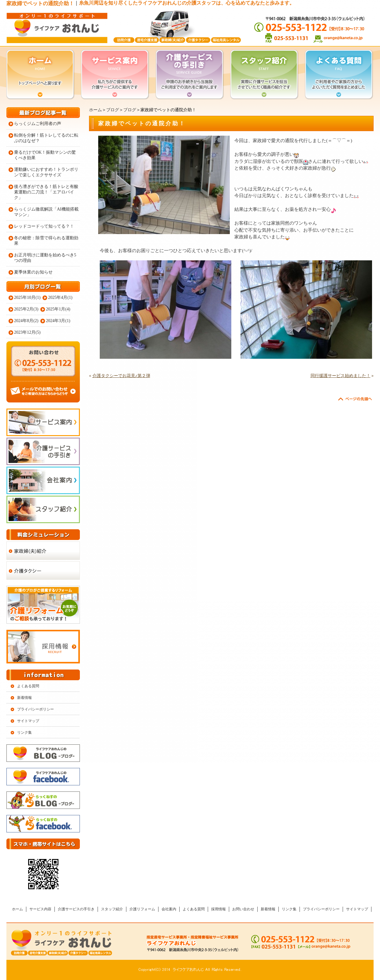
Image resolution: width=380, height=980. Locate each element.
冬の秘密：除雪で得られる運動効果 (46, 241)
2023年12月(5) (27, 332)
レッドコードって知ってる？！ (44, 226)
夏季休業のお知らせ (33, 272)
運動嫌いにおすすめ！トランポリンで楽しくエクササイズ (46, 172)
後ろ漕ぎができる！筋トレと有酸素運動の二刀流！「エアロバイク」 (46, 192)
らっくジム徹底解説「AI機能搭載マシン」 (46, 212)
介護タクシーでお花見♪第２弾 (121, 376)
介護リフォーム (142, 909)
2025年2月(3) (26, 309)
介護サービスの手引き (76, 909)
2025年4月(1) (60, 297)
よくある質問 (28, 686)
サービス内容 (40, 909)
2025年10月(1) (27, 297)
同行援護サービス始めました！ (341, 376)
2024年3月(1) (58, 321)
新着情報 (24, 698)
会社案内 (169, 909)
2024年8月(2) (26, 321)
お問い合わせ (243, 909)
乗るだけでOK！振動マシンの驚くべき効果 (45, 155)
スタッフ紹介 (112, 909)
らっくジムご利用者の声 (38, 124)
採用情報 (218, 909)
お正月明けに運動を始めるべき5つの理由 (45, 258)
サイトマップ (28, 721)
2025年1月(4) (58, 309)
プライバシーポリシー (35, 709)
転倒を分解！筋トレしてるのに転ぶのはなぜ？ (46, 138)
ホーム (95, 110)
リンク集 (24, 732)
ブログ (113, 110)
